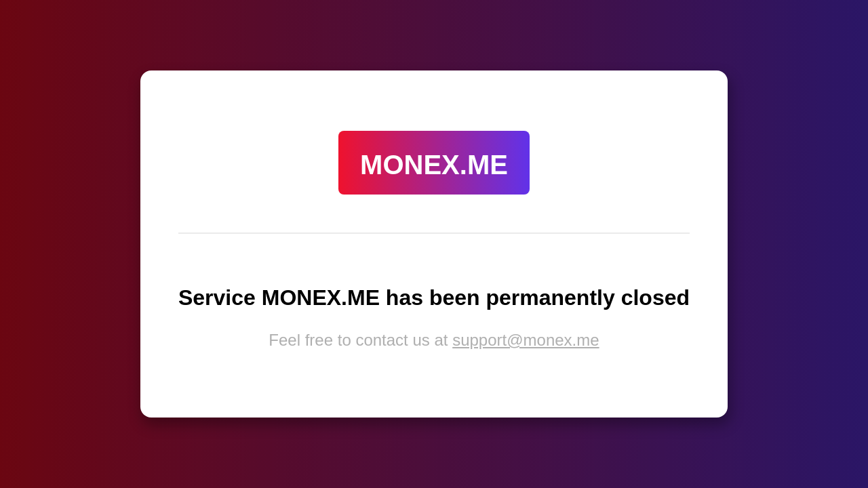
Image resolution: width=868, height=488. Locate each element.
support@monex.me (526, 340)
